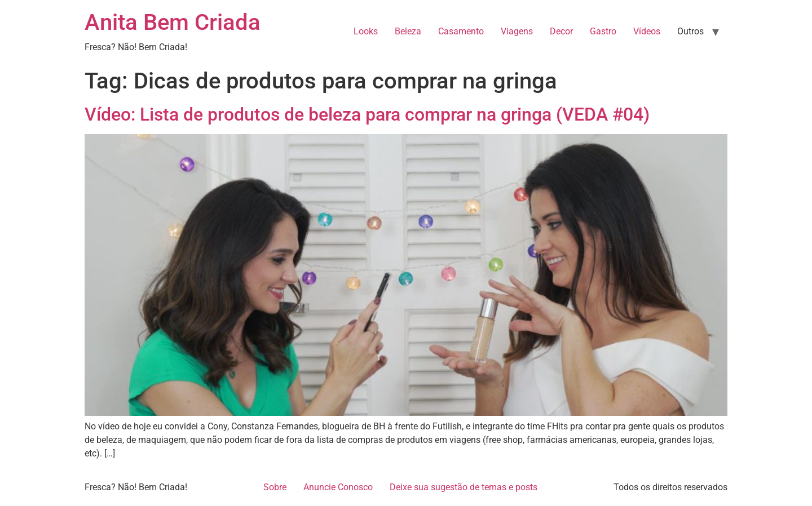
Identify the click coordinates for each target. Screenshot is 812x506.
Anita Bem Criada (173, 22)
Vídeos (647, 31)
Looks (366, 31)
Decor (561, 31)
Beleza (408, 31)
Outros (690, 31)
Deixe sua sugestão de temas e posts (464, 487)
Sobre (275, 487)
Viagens (517, 31)
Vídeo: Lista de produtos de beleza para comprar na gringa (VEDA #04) (367, 114)
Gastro (603, 31)
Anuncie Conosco (338, 487)
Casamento (461, 31)
